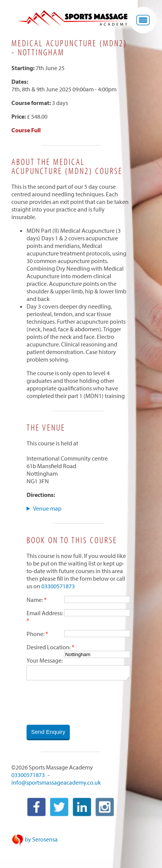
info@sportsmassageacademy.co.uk (56, 783)
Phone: (35, 634)
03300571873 (58, 586)
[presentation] (84, 703)
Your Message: (45, 660)
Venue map (47, 508)
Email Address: (45, 613)
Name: (35, 600)
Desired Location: (49, 647)
